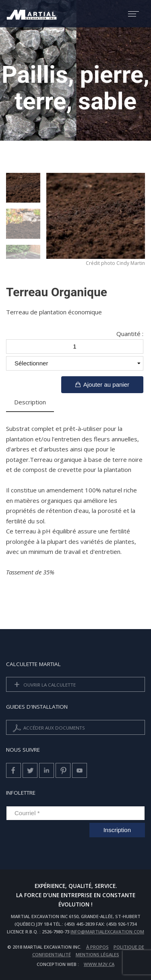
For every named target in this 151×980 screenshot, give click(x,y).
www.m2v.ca (99, 964)
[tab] (62, 403)
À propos (97, 947)
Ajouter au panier (102, 384)
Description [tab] (30, 402)
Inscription (117, 830)
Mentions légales (97, 954)
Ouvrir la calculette (43, 685)
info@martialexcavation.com (107, 932)
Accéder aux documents (48, 728)
